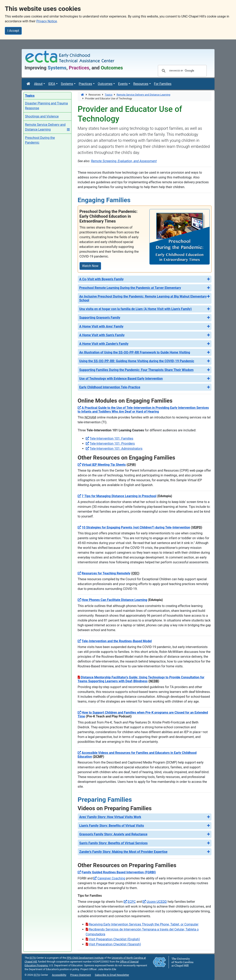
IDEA (52, 84)
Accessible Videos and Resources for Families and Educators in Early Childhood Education (137, 755)
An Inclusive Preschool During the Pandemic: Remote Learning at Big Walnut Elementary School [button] (143, 298)
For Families (163, 84)
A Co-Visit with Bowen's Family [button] (102, 279)
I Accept (13, 31)
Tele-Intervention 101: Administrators (116, 449)
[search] (182, 71)
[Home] (29, 84)
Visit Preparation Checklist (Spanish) (115, 944)
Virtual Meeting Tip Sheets (104, 465)
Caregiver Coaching (111, 878)
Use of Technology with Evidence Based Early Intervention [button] (121, 379)
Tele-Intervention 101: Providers (112, 444)
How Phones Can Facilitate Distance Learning (114, 600)
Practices (85, 84)
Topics (109, 95)
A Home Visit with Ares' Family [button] (101, 326)
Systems (67, 84)
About (38, 84)
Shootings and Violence (42, 116)
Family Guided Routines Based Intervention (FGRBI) (119, 872)
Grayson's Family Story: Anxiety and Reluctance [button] (113, 834)
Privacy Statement (81, 975)
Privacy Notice (47, 21)
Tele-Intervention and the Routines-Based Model (117, 641)
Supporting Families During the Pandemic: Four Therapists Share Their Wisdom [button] (136, 370)
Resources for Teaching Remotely (106, 573)
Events (123, 84)
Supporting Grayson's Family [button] (100, 318)
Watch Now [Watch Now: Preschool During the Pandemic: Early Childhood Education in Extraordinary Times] (90, 266)
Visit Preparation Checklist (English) (114, 939)
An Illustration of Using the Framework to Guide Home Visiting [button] (135, 352)
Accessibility (59, 975)
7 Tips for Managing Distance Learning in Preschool (119, 496)
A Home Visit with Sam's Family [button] (102, 335)
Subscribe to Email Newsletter (112, 975)
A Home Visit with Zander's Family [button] (104, 344)
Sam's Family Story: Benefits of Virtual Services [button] (113, 843)
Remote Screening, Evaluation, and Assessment (124, 161)
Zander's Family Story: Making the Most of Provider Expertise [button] (123, 852)
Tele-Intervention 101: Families (112, 438)
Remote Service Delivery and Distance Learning (144, 95)
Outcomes (105, 84)
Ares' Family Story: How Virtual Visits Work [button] (110, 817)
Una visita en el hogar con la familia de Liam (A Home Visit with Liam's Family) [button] (136, 309)
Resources (141, 84)
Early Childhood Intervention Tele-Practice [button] (110, 387)
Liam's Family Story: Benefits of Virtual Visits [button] (112, 826)
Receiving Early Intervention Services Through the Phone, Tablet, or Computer (144, 924)
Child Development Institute (85, 958)
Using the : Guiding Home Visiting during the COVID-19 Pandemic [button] (137, 361)
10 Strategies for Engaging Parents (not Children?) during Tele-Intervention (136, 527)
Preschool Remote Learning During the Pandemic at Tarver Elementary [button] (130, 288)
